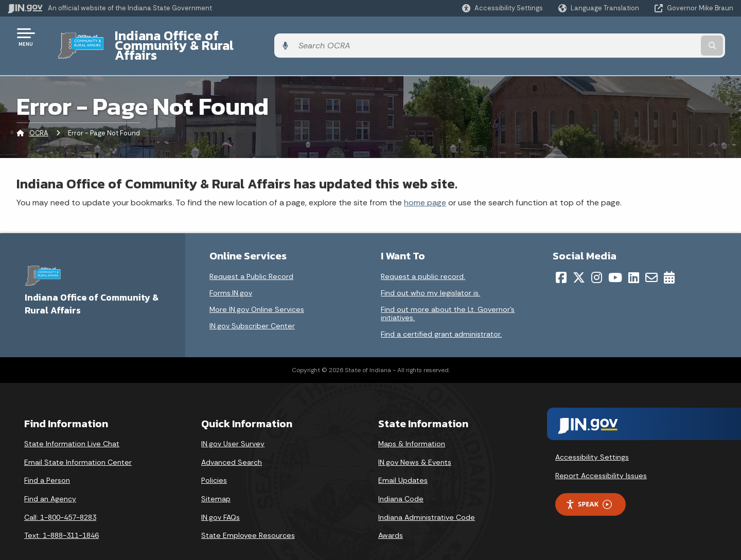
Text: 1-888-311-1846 (61, 518)
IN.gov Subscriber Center (252, 308)
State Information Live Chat (72, 426)
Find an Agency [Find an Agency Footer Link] (50, 481)
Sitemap (216, 481)
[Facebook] (561, 260)
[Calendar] (669, 260)
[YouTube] (615, 260)
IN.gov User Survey (233, 426)
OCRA (39, 116)
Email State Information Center (78, 444)
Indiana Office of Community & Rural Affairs (237, 37)
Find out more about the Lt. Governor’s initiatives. (448, 296)
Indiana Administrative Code (427, 499)
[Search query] (649, 37)
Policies (214, 463)
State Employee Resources (248, 518)
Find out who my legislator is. (430, 275)
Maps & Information (412, 426)
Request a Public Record (251, 259)
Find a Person (47, 463)
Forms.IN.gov (231, 275)
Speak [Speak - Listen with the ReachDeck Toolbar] (589, 487)
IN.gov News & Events (415, 444)
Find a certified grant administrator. (441, 317)
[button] (502, 8)
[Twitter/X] (579, 260)
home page (425, 185)
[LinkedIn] (634, 260)
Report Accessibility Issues (601, 458)
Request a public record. (423, 259)
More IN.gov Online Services (257, 292)
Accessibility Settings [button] (592, 439)
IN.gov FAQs (220, 499)
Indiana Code (401, 481)
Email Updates (403, 463)
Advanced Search (232, 444)
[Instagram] (597, 260)
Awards (391, 518)
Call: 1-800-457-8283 (60, 499)
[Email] (651, 260)
